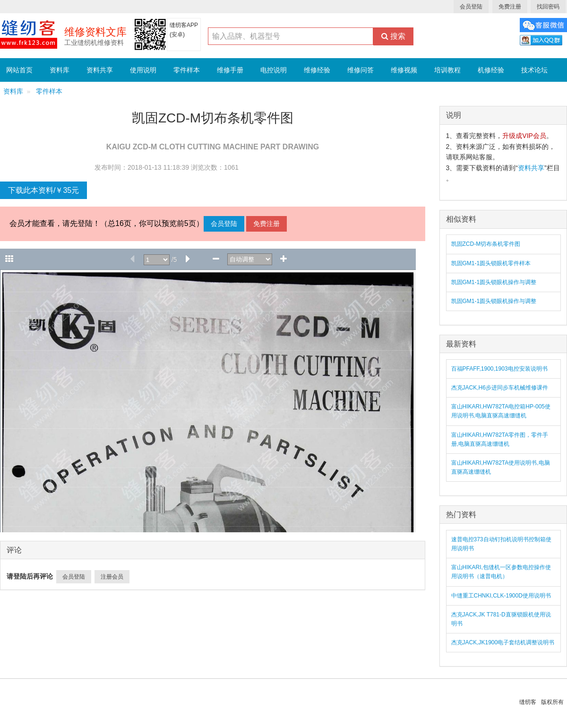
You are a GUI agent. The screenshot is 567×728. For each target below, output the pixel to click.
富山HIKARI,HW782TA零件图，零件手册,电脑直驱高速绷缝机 (500, 439)
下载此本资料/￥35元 (43, 190)
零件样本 (187, 70)
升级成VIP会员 (524, 136)
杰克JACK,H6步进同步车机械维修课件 (500, 388)
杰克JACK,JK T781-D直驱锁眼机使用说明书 (501, 619)
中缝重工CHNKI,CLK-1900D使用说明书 (501, 596)
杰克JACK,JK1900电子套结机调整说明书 (503, 642)
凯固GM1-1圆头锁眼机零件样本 (491, 263)
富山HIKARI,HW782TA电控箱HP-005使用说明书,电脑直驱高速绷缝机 (501, 411)
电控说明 (274, 70)
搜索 (393, 36)
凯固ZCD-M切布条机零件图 (486, 244)
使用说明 (143, 70)
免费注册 (510, 7)
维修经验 (317, 70)
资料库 (60, 70)
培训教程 (447, 70)
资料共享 (100, 70)
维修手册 (230, 70)
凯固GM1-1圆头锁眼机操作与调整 (494, 282)
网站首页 (19, 70)
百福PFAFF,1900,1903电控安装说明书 (499, 369)
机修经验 (491, 70)
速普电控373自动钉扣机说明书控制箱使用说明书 (501, 544)
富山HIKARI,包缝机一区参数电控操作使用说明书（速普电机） (501, 572)
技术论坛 (534, 70)
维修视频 (404, 70)
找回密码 (548, 7)
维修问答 (361, 70)
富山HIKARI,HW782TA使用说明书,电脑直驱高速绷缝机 (501, 467)
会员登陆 (471, 7)
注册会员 (112, 577)
